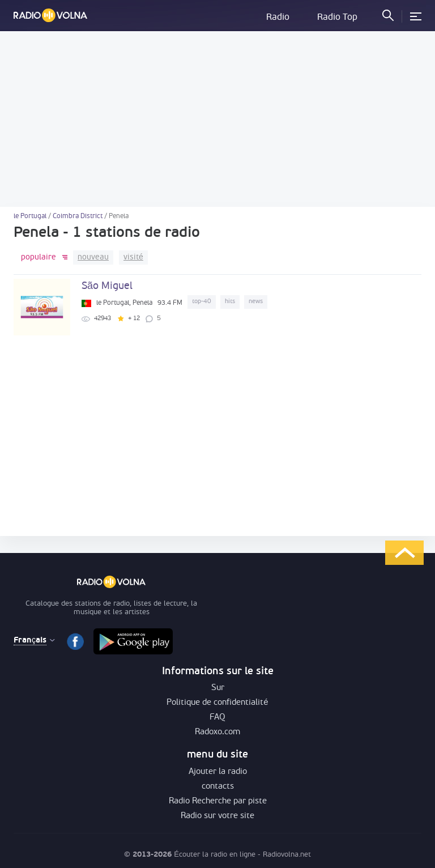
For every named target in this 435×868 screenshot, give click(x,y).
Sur (218, 688)
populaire (39, 258)
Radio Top (337, 18)
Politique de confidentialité (217, 703)
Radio (278, 18)
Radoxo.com (217, 732)
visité (133, 258)
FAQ (217, 718)
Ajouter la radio (218, 772)
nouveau (93, 258)
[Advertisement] (217, 119)
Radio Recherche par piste (218, 801)
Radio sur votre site (217, 816)
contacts (218, 787)
